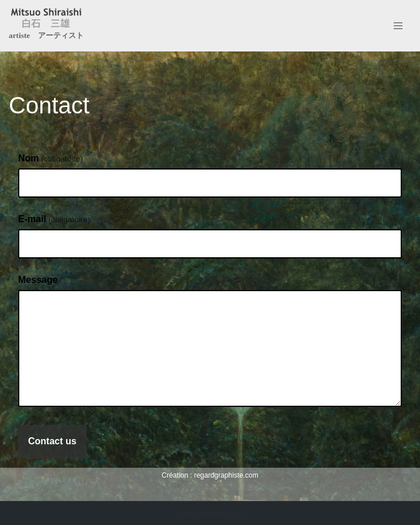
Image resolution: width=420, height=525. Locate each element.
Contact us (52, 441)
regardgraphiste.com (226, 475)
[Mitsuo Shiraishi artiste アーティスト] (46, 26)
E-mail (54, 219)
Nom (51, 158)
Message (38, 280)
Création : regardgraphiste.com (210, 513)
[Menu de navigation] (398, 26)
